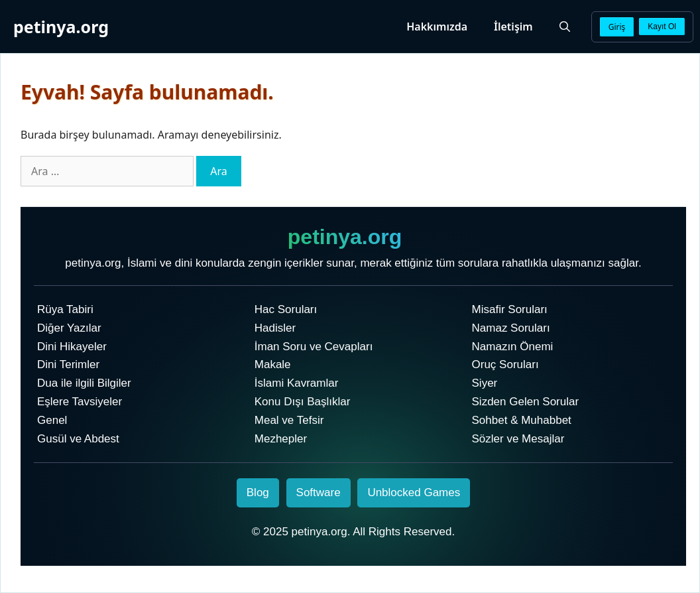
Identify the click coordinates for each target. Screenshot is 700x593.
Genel (52, 420)
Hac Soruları (286, 309)
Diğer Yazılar (69, 328)
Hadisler (275, 328)
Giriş (617, 27)
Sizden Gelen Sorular (526, 402)
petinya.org (61, 27)
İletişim (513, 27)
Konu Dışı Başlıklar (303, 402)
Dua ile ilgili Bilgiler (84, 383)
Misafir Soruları (510, 309)
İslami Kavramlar (297, 383)
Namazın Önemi (513, 347)
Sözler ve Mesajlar (518, 439)
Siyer (485, 383)
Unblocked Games (414, 493)
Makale (273, 364)
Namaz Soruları (511, 328)
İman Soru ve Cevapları (314, 347)
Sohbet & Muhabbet (522, 420)
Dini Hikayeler (72, 347)
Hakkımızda (437, 27)
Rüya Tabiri (65, 309)
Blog (258, 493)
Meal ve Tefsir (289, 420)
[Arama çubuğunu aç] (565, 27)
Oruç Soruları (505, 364)
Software (319, 493)
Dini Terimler (68, 364)
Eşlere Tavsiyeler (80, 402)
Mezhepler (281, 439)
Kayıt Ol (662, 27)
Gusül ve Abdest (78, 439)
